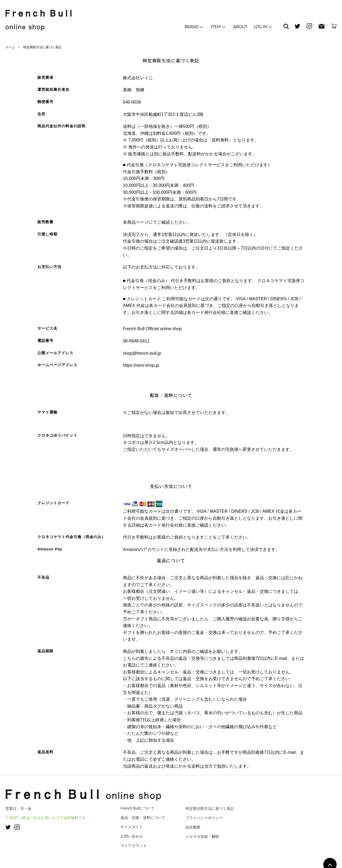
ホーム (10, 47)
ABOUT (240, 28)
